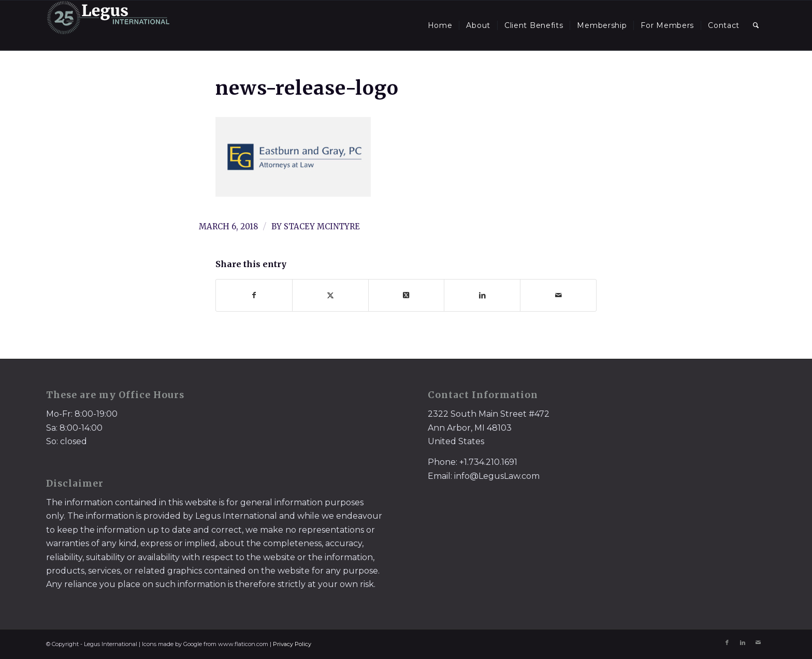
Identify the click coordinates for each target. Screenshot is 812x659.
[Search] (756, 25)
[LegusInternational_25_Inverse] (108, 25)
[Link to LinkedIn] (743, 642)
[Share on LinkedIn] (482, 295)
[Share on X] (330, 295)
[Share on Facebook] (254, 295)
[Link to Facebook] (727, 642)
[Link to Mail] (758, 642)
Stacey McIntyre (322, 226)
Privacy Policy (292, 644)
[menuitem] (440, 25)
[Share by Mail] (558, 295)
